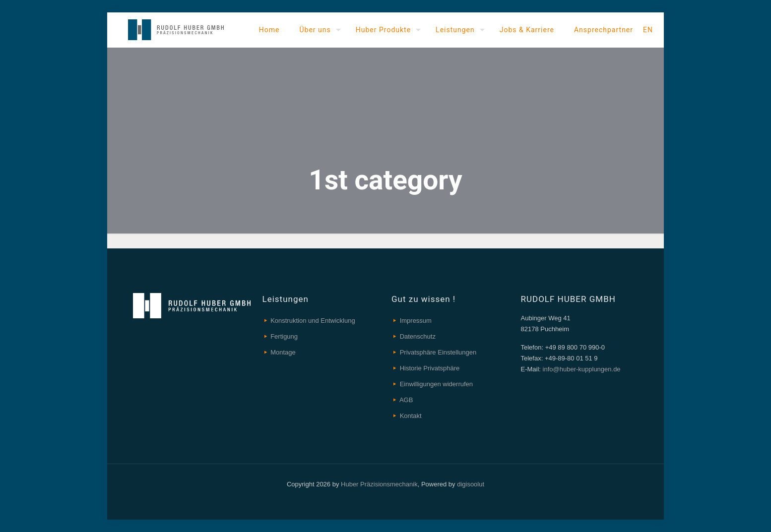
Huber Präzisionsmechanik (379, 484)
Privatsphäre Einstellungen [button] (438, 352)
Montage (283, 352)
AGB (406, 400)
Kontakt (411, 416)
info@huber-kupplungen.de (581, 369)
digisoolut (471, 484)
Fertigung (284, 336)
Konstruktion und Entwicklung (313, 321)
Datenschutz (418, 336)
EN (648, 30)
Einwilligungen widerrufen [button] (436, 384)
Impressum (416, 321)
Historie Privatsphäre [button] (430, 368)
